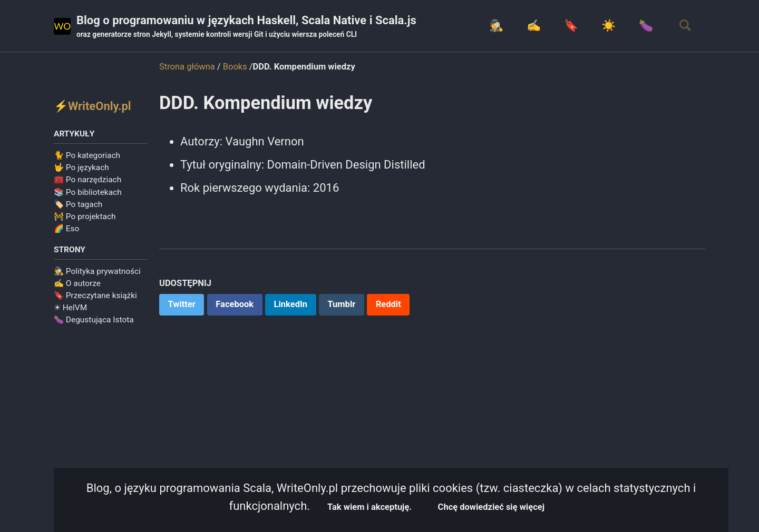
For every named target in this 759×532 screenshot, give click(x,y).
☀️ (608, 26)
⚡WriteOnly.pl (93, 106)
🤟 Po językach (81, 168)
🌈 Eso (66, 229)
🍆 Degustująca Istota (94, 320)
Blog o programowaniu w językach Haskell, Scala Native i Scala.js (246, 27)
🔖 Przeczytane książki (95, 295)
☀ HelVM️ (70, 308)
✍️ (533, 26)
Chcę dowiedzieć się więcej (491, 507)
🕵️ (496, 26)
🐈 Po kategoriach (87, 155)
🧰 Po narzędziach (87, 180)
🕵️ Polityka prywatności (97, 271)
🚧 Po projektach (85, 216)
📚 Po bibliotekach (88, 192)
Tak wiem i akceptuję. (369, 507)
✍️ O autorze (77, 283)
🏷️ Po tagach (78, 204)
